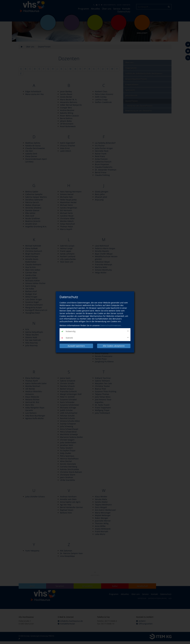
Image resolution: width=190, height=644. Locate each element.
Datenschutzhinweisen (111, 325)
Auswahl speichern (76, 346)
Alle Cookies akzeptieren (114, 346)
